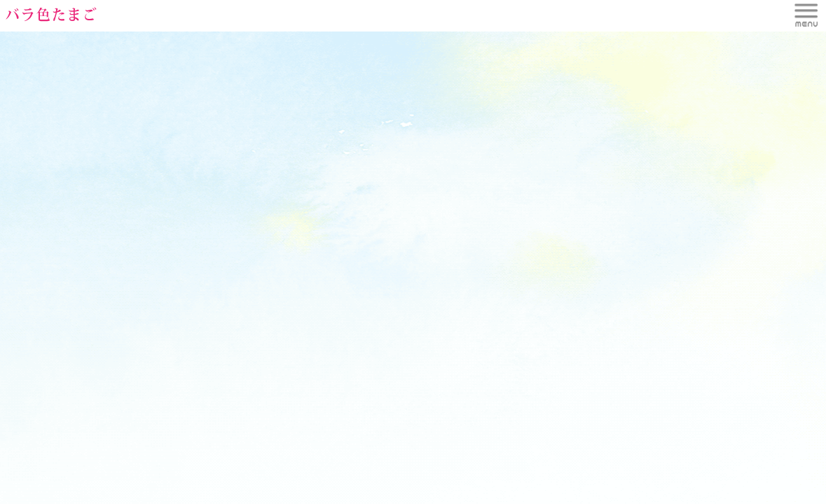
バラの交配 (503, 11)
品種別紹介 (412, 11)
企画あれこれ (594, 11)
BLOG (685, 11)
